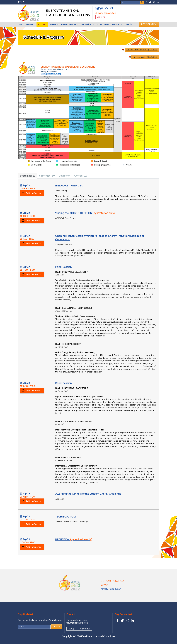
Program (42, 24)
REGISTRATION (149, 24)
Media (129, 24)
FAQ (72, 629)
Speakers (53, 24)
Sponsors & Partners (69, 24)
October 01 (65, 176)
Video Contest (103, 24)
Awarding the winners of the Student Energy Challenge (88, 494)
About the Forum (27, 24)
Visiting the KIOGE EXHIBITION (85, 213)
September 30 (47, 176)
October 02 (80, 176)
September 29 (28, 176)
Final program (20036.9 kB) (145, 57)
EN (24, 2)
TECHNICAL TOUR (66, 517)
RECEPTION (74, 540)
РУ (19, 2)
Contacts (101, 17)
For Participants (87, 24)
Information (117, 24)
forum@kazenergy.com (77, 623)
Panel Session (63, 267)
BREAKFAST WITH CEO (69, 186)
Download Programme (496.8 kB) (142, 50)
